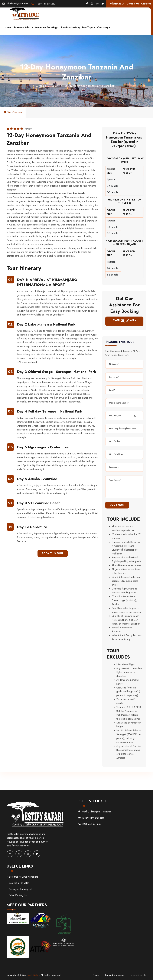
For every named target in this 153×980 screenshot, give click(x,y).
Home (8, 27)
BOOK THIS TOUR (53, 553)
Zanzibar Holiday (70, 27)
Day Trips (88, 27)
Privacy (96, 975)
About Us (146, 4)
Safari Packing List (17, 895)
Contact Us (133, 4)
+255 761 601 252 (46, 4)
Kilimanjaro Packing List (19, 889)
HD (145, 975)
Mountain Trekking (46, 27)
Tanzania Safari (22, 27)
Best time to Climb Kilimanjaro (22, 877)
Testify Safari (33, 975)
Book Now (117, 505)
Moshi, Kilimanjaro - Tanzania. (95, 812)
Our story (103, 27)
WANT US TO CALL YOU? (124, 321)
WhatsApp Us (117, 4)
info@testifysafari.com (17, 4)
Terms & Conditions (115, 975)
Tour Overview (13, 112)
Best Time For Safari (18, 883)
